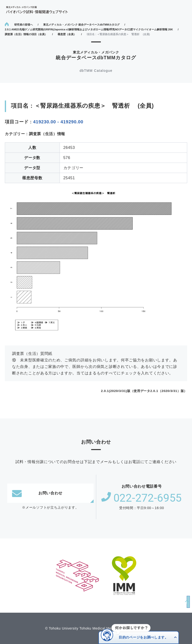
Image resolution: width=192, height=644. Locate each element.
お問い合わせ (37, 493)
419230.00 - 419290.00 (58, 122)
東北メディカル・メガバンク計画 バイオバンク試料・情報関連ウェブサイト (37, 10)
